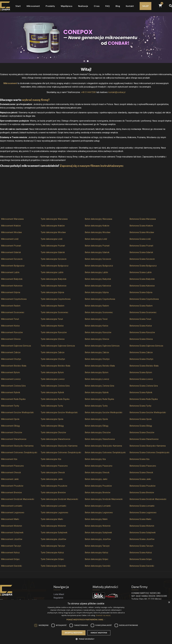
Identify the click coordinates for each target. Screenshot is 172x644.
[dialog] (86, 622)
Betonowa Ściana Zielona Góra (144, 386)
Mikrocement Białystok (12, 279)
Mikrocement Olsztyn (11, 359)
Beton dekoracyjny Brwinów (98, 493)
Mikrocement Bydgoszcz (13, 266)
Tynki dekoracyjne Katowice (54, 286)
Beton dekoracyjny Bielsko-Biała (100, 366)
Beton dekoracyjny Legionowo (99, 513)
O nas (97, 6)
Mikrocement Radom (11, 306)
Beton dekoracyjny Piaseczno (99, 466)
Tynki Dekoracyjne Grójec (52, 559)
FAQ (108, 6)
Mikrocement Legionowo (13, 513)
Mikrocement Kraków (11, 226)
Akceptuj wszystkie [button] (74, 633)
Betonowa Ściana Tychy (140, 406)
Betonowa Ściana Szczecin (142, 259)
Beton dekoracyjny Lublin (96, 272)
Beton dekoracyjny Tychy (96, 406)
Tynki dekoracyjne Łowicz (53, 379)
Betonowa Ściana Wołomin (142, 526)
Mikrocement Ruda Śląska (13, 399)
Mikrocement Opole (10, 419)
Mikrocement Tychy (10, 406)
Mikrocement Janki (10, 479)
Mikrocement (33, 6)
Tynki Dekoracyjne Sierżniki (53, 566)
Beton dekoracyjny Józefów (98, 539)
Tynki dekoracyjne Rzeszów (54, 332)
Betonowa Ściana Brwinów (142, 493)
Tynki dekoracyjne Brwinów (53, 493)
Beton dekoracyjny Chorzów (98, 432)
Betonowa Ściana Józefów (142, 539)
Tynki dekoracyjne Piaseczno (54, 466)
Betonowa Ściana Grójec (141, 559)
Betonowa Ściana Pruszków (143, 486)
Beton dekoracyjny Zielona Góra (99, 386)
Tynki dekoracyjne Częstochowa (56, 299)
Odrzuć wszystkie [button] (99, 633)
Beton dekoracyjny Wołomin (98, 526)
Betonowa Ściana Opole (141, 419)
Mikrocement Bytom (10, 372)
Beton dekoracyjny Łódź (96, 239)
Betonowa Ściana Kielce (141, 326)
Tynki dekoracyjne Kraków (53, 226)
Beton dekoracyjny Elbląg (97, 426)
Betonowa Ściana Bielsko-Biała (144, 366)
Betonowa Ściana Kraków (141, 226)
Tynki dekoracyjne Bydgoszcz (55, 266)
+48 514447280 (88, 92)
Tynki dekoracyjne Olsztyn (53, 359)
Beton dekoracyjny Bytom (97, 372)
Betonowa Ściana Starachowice (144, 439)
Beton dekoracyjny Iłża (95, 459)
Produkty (50, 6)
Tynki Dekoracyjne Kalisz (52, 553)
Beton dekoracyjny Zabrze (97, 352)
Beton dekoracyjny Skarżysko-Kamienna (103, 446)
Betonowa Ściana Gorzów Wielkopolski (148, 412)
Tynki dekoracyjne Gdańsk (53, 252)
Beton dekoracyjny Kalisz (97, 553)
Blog (118, 6)
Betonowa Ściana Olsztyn (141, 359)
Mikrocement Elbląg (10, 426)
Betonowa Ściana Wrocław (142, 232)
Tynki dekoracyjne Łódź (52, 239)
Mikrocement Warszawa (12, 219)
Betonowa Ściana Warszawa (143, 219)
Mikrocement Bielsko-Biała (14, 366)
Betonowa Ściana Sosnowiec (143, 312)
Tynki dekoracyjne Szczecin (54, 259)
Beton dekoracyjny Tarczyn (97, 546)
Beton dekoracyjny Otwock (97, 472)
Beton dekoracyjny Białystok (98, 279)
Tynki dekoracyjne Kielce (52, 326)
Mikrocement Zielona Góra (13, 386)
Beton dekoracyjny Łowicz (97, 379)
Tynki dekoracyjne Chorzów (53, 432)
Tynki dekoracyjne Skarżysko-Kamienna (59, 446)
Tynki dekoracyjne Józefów (53, 539)
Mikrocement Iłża (9, 459)
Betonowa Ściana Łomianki (142, 506)
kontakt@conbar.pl (117, 92)
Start (18, 6)
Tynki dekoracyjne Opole (52, 419)
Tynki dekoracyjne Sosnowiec (54, 312)
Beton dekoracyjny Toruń (96, 319)
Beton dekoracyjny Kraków (97, 226)
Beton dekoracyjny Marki (96, 519)
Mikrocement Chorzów (12, 432)
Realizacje (83, 6)
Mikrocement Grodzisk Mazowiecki (18, 499)
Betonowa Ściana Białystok (142, 279)
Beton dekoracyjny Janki (96, 479)
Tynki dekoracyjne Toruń (52, 319)
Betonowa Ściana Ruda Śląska (144, 399)
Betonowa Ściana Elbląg (141, 426)
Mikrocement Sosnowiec (13, 312)
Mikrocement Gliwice (11, 339)
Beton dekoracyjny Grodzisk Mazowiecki (104, 499)
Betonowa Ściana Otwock (141, 472)
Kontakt (130, 6)
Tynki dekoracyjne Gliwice (53, 339)
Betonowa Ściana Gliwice (141, 339)
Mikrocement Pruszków (12, 486)
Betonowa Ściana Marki (140, 519)
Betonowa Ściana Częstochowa (144, 299)
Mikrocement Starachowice (14, 439)
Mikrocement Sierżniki (11, 566)
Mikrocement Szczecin (12, 259)
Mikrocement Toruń (10, 319)
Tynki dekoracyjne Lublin (52, 272)
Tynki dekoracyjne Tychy (52, 406)
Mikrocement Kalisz (10, 553)
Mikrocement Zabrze (11, 352)
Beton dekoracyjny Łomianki (98, 506)
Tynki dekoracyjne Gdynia (52, 292)
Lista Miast (59, 594)
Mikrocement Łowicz (11, 379)
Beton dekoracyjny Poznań (97, 246)
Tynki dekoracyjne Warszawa (54, 219)
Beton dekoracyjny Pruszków (98, 486)
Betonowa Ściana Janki (140, 479)
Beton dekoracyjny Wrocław (98, 232)
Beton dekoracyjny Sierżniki (98, 566)
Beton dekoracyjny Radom (97, 306)
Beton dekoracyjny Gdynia (97, 292)
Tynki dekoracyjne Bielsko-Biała (55, 366)
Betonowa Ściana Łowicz (141, 379)
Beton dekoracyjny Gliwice (97, 339)
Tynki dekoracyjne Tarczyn (53, 546)
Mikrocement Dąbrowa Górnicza (16, 346)
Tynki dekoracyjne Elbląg (52, 426)
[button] (86, 620)
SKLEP (146, 6)
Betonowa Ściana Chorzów (142, 432)
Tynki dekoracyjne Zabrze (53, 352)
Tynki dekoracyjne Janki (52, 479)
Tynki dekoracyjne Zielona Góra (55, 386)
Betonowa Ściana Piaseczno (143, 466)
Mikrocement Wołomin (12, 526)
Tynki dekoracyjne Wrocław (53, 232)
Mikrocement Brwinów (11, 493)
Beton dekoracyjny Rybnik (97, 392)
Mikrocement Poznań (11, 246)
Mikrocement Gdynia (11, 292)
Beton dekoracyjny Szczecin (98, 259)
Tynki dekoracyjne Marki (52, 519)
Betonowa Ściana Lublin (141, 272)
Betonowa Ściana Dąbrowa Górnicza (146, 346)
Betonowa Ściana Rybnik (141, 392)
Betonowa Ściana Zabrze (141, 352)
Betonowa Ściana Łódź (140, 239)
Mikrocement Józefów (12, 539)
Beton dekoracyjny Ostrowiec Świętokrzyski (105, 452)
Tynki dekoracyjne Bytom (52, 372)
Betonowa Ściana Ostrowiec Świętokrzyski (149, 452)
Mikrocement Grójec (10, 559)
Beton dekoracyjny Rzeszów (98, 332)
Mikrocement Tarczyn (11, 546)
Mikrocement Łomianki (12, 506)
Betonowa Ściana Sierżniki (142, 566)
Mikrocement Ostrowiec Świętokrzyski (19, 452)
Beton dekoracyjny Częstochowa (100, 299)
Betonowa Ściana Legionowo (143, 513)
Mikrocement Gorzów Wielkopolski (17, 412)
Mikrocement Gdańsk (11, 252)
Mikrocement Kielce (10, 326)
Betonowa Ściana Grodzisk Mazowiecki (148, 499)
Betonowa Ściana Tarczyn (141, 546)
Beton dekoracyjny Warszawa (98, 219)
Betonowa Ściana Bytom (141, 372)
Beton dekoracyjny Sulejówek (98, 533)
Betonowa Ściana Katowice (142, 286)
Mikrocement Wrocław (11, 232)
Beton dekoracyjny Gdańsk (97, 252)
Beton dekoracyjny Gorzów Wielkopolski (104, 412)
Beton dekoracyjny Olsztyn (97, 359)
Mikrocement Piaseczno (12, 466)
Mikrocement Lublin (10, 272)
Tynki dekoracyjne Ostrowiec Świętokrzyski (61, 452)
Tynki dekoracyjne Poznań (53, 246)
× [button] (169, 602)
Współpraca (66, 6)
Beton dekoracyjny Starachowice (100, 439)
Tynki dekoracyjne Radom (53, 306)
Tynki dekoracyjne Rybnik (52, 392)
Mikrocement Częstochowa (14, 299)
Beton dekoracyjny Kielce (97, 326)
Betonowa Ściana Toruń (140, 319)
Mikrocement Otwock (11, 472)
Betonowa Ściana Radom (141, 306)
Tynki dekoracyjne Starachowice (56, 439)
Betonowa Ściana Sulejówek (143, 533)
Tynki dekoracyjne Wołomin (53, 526)
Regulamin (58, 598)
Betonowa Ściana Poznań (141, 246)
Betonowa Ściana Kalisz (141, 553)
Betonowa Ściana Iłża (139, 459)
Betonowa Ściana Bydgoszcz (143, 266)
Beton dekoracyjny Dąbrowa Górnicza (102, 346)
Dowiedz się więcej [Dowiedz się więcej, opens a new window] (103, 615)
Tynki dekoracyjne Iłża (51, 459)
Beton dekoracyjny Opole (96, 419)
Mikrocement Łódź (10, 239)
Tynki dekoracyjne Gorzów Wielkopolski (59, 412)
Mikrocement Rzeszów (12, 332)
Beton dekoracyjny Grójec (97, 559)
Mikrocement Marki (10, 519)
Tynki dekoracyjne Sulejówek (54, 533)
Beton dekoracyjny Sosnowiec (99, 312)
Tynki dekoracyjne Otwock (53, 472)
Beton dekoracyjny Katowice (98, 286)
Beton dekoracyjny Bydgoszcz (99, 266)
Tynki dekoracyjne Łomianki (53, 506)
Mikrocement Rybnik (11, 392)
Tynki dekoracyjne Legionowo (54, 513)
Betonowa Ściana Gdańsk (141, 252)
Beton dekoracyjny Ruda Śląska (99, 399)
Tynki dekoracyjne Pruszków (54, 486)
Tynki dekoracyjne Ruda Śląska (55, 399)
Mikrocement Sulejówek (12, 533)
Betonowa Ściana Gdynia (141, 292)
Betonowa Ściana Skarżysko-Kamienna (148, 446)
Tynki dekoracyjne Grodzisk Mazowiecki (59, 499)
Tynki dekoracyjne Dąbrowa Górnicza (58, 346)
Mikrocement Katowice (12, 286)
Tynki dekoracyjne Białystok (54, 279)
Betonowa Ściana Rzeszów (142, 332)
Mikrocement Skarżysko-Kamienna (17, 446)
